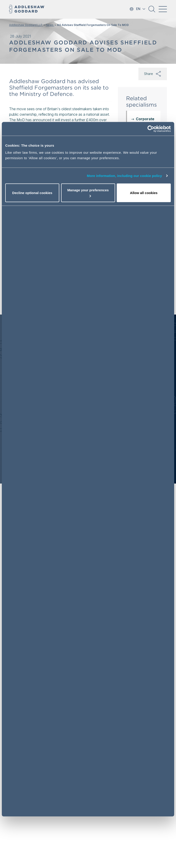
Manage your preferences (88, 193)
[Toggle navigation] (163, 9)
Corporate (145, 119)
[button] (152, 11)
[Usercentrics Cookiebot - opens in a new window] (151, 129)
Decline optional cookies (32, 193)
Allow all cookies (144, 193)
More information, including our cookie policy (124, 175)
